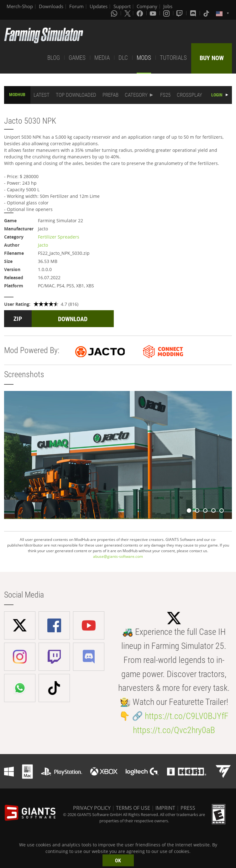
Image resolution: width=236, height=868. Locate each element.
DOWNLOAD (73, 319)
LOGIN (217, 95)
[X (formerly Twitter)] (128, 13)
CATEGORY (136, 95)
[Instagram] (167, 13)
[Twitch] (180, 13)
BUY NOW (212, 58)
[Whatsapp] (115, 13)
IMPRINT (165, 808)
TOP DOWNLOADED (76, 95)
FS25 (165, 95)
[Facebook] (140, 13)
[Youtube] (154, 13)
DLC (123, 58)
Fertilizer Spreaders (59, 237)
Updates (99, 6)
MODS (144, 58)
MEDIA (102, 58)
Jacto (43, 245)
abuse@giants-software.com (118, 556)
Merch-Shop (20, 6)
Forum (76, 6)
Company (147, 6)
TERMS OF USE (133, 808)
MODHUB (17, 95)
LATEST (42, 95)
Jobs (168, 6)
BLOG (54, 58)
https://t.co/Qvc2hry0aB (174, 730)
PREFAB (110, 95)
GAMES (77, 58)
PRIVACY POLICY (92, 808)
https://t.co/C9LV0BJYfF (187, 716)
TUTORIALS (173, 58)
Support (122, 6)
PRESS (188, 808)
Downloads (51, 6)
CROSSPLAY (189, 95)
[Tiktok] (207, 13)
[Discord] (194, 13)
